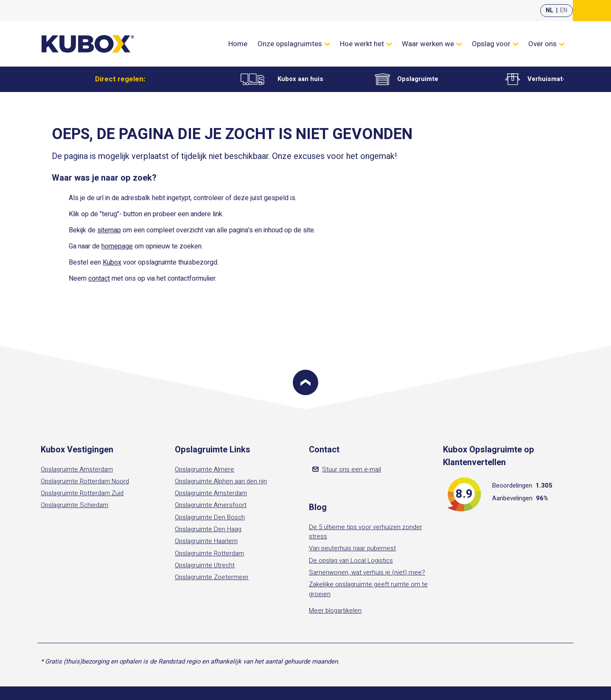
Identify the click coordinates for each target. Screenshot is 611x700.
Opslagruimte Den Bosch (210, 517)
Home (238, 44)
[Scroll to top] (305, 382)
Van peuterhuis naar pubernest (352, 548)
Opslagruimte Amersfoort (211, 505)
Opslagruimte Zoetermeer (212, 577)
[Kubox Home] (88, 44)
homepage (117, 246)
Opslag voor (495, 44)
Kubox (112, 262)
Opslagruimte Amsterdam (77, 469)
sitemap (109, 230)
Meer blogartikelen (335, 611)
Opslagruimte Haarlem (206, 541)
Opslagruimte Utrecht (205, 565)
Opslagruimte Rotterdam (209, 553)
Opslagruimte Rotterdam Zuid (82, 493)
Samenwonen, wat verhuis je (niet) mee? (367, 572)
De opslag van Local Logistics (351, 561)
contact (99, 279)
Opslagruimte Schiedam (74, 505)
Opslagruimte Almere (205, 469)
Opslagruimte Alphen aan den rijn (221, 481)
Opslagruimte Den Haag (208, 529)
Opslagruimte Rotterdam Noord (85, 481)
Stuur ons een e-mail (347, 469)
